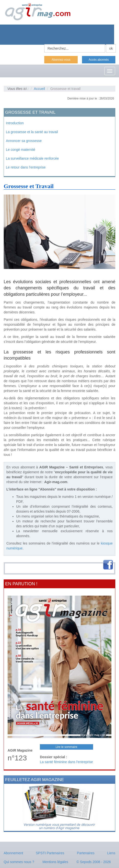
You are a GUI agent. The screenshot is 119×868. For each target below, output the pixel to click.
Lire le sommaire (66, 747)
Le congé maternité (21, 150)
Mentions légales (55, 862)
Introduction (15, 123)
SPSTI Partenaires (50, 853)
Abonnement (13, 853)
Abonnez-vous (61, 60)
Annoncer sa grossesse (24, 141)
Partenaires (86, 853)
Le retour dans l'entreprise (26, 167)
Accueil (39, 89)
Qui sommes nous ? (19, 862)
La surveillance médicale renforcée (32, 158)
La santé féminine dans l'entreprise (66, 762)
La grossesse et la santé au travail (32, 132)
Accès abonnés (99, 60)
